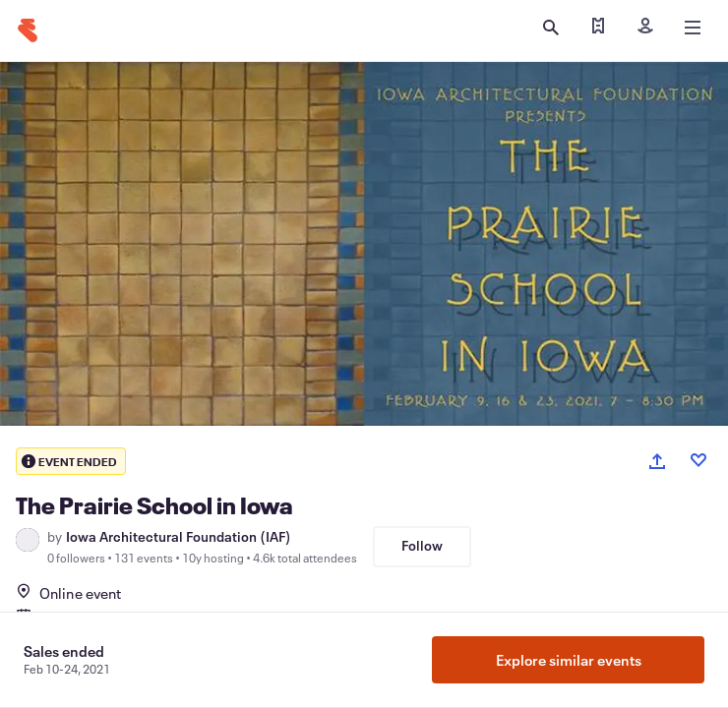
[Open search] (551, 28)
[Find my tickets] (598, 28)
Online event (68, 593)
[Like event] (698, 460)
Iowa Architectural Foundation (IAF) (179, 537)
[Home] (28, 30)
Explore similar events (569, 660)
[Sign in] (645, 28)
